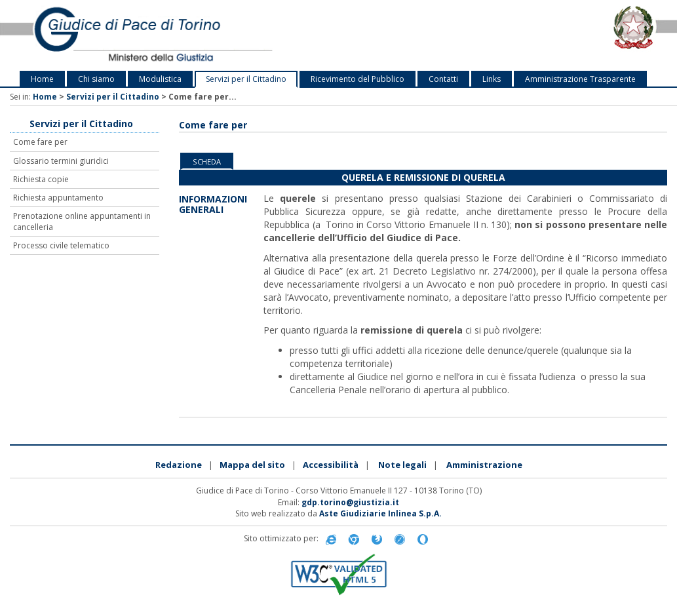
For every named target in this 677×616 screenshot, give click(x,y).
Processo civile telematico (61, 245)
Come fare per (40, 142)
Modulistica (160, 79)
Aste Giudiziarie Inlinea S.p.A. (380, 513)
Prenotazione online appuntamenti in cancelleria (82, 221)
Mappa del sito (252, 465)
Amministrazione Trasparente (580, 79)
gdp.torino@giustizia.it (350, 502)
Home (42, 79)
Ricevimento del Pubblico (358, 79)
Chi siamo (96, 79)
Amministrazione (484, 465)
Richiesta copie (41, 179)
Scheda (207, 162)
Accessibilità (331, 465)
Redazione (179, 465)
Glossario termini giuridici (61, 161)
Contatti (443, 79)
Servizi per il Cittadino (246, 79)
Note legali (402, 465)
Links (492, 79)
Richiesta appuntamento (58, 198)
